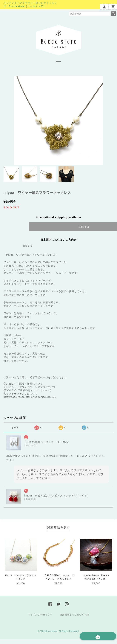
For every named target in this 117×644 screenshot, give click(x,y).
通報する (27, 246)
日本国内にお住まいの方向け (59, 240)
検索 (113, 14)
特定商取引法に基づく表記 (74, 615)
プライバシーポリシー (40, 615)
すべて (15, 428)
